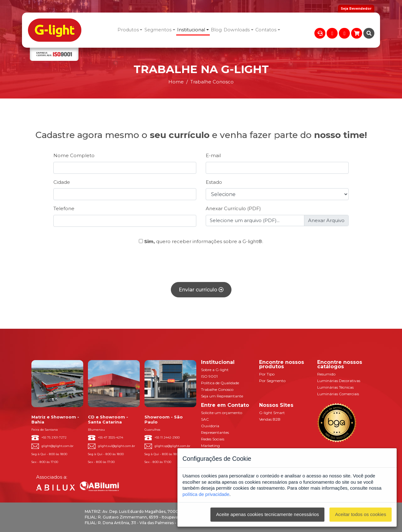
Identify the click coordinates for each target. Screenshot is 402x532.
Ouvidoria (210, 426)
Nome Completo (74, 155)
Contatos (266, 30)
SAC (205, 419)
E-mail (213, 155)
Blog (216, 30)
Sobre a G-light (215, 370)
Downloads (237, 30)
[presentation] (201, 265)
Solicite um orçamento (222, 413)
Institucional (191, 30)
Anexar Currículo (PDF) (233, 208)
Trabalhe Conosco (217, 389)
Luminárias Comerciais (338, 394)
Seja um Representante (222, 396)
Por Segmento (272, 381)
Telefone (64, 208)
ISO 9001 (209, 376)
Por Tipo (267, 374)
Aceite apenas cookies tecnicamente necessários (268, 514)
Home (176, 82)
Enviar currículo (201, 290)
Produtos (128, 30)
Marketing (210, 446)
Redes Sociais (213, 439)
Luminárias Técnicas (335, 387)
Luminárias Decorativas (339, 381)
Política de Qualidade (220, 383)
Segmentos (158, 30)
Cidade (62, 182)
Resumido (326, 374)
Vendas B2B (270, 419)
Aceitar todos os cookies (361, 514)
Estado (214, 182)
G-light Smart (272, 413)
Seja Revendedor (356, 9)
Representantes (215, 432)
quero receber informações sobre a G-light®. (201, 241)
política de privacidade (206, 494)
